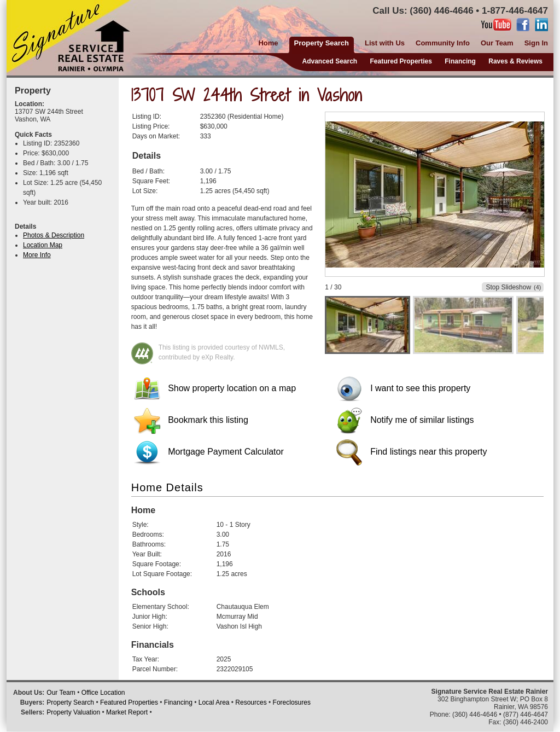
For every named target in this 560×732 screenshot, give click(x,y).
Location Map (43, 245)
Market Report (127, 712)
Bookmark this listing (191, 420)
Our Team (497, 43)
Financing (460, 61)
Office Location (103, 693)
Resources (251, 702)
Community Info (443, 43)
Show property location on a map (215, 388)
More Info (37, 255)
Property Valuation (73, 712)
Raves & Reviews (515, 61)
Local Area (214, 702)
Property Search (70, 702)
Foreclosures (292, 702)
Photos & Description (54, 235)
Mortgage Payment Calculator (209, 452)
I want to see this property (404, 388)
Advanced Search (329, 61)
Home (268, 43)
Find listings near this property (412, 452)
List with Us (385, 43)
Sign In (536, 43)
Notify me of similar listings (405, 420)
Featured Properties (401, 61)
